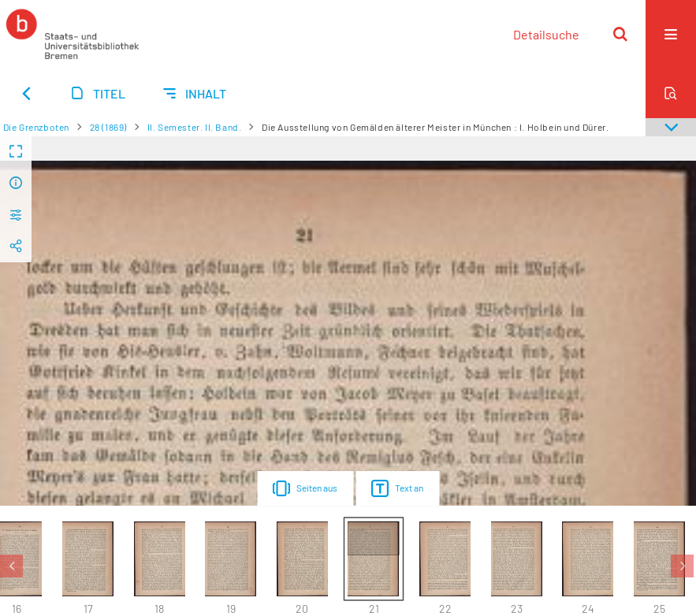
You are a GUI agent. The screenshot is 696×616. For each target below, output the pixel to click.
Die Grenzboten (36, 127)
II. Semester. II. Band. (195, 127)
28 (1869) (108, 127)
